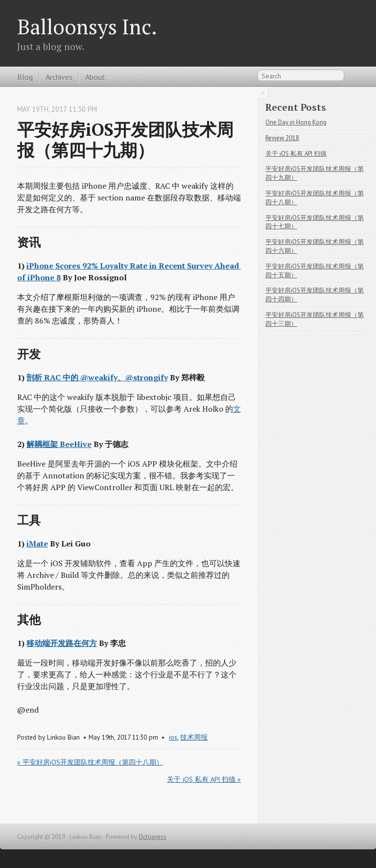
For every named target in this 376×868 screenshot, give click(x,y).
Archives (59, 77)
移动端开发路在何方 (62, 643)
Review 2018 (282, 138)
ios (173, 737)
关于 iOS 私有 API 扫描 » (204, 779)
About (95, 77)
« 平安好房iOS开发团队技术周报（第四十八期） (90, 762)
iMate (37, 544)
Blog (25, 77)
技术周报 (194, 737)
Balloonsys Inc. (87, 26)
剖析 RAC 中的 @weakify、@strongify (97, 377)
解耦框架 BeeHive (59, 444)
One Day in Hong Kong (296, 122)
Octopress (153, 837)
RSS (353, 77)
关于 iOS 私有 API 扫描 (296, 154)
